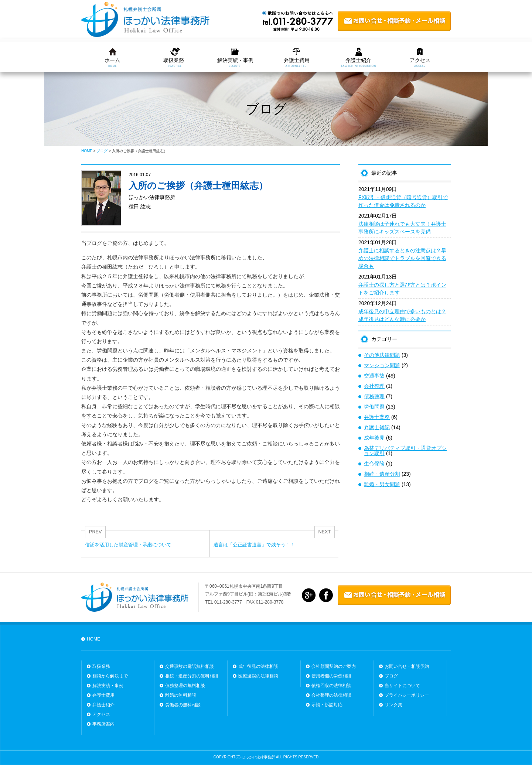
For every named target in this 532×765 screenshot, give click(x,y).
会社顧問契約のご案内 (334, 666)
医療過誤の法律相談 (258, 676)
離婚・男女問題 (382, 484)
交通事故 (374, 376)
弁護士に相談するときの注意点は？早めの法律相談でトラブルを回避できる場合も (402, 258)
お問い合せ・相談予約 (407, 666)
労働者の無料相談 (183, 705)
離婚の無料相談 (181, 695)
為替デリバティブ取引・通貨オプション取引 (405, 451)
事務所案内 (103, 724)
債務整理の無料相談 (185, 686)
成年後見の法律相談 (258, 666)
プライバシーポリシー (407, 695)
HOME (93, 639)
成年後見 (374, 438)
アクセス (420, 60)
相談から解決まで (110, 676)
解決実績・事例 (235, 60)
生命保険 (374, 464)
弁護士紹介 (358, 60)
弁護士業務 (377, 417)
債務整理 (374, 396)
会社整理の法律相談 (331, 695)
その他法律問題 (382, 355)
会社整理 (374, 386)
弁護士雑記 (377, 427)
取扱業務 (174, 60)
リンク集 (393, 705)
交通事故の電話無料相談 (190, 666)
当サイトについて (402, 686)
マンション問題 (382, 365)
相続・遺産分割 (382, 474)
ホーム (112, 60)
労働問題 (374, 407)
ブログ (391, 676)
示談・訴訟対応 (327, 705)
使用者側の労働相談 (331, 676)
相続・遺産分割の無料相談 (192, 676)
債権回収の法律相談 (331, 686)
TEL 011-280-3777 (224, 602)
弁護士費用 (297, 60)
